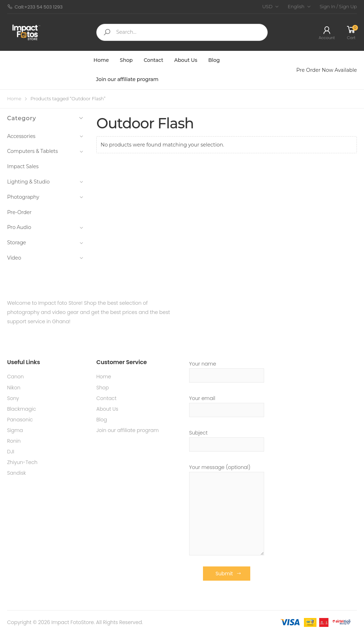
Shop (126, 60)
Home (101, 60)
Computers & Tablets (45, 151)
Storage (45, 243)
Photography (45, 197)
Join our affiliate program (127, 79)
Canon (15, 377)
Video (45, 258)
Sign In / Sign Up (338, 6)
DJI (11, 452)
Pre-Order (19, 212)
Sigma (15, 430)
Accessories (45, 136)
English (296, 6)
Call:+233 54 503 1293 (35, 7)
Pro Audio (45, 227)
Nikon (14, 388)
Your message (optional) (227, 510)
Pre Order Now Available (327, 70)
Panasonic (20, 420)
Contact (153, 60)
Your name (227, 371)
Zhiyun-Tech (22, 462)
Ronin (14, 441)
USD (267, 6)
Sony (13, 398)
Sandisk (17, 473)
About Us (186, 60)
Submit (224, 574)
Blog (214, 60)
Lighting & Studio (45, 182)
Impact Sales (23, 166)
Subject (227, 440)
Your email (227, 406)
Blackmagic (22, 409)
